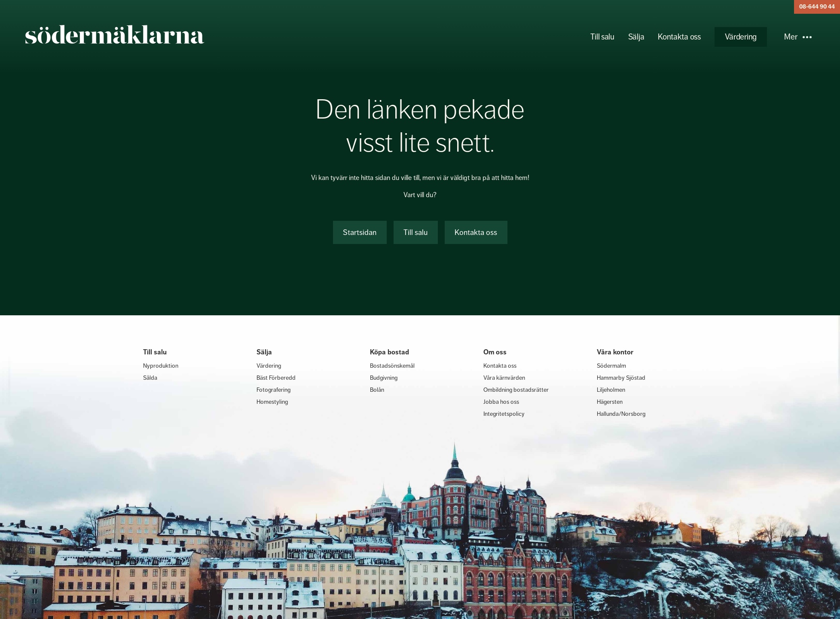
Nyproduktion (161, 366)
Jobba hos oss (501, 402)
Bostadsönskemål (392, 366)
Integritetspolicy (504, 414)
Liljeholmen (611, 390)
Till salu (602, 37)
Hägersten (610, 402)
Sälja (636, 37)
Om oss (495, 352)
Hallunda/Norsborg (621, 414)
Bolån (377, 390)
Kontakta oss (679, 37)
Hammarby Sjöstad (621, 378)
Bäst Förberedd (276, 378)
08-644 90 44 (817, 7)
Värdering (741, 37)
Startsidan (360, 232)
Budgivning (384, 378)
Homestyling (272, 402)
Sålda (150, 378)
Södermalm (611, 366)
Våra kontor (615, 352)
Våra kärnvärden (504, 378)
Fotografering (273, 390)
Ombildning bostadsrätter (516, 390)
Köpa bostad (389, 352)
